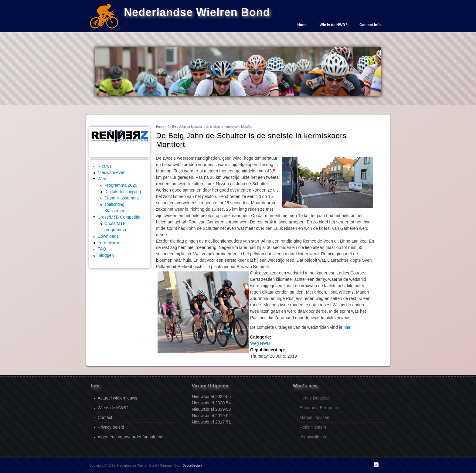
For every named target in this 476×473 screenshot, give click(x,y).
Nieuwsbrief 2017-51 (211, 422)
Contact (105, 417)
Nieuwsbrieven (111, 172)
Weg (102, 179)
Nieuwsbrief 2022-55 (211, 396)
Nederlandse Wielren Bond (197, 12)
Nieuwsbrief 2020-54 (211, 403)
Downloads (108, 236)
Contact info (370, 25)
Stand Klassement (122, 198)
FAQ (102, 249)
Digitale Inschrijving (123, 192)
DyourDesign (192, 465)
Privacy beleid (111, 427)
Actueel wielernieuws (117, 398)
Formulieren (109, 243)
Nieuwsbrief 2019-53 (211, 409)
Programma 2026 (121, 185)
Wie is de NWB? (333, 25)
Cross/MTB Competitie (119, 217)
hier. (347, 327)
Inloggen (106, 255)
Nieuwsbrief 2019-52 (211, 416)
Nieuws (104, 166)
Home (302, 25)
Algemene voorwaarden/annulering (130, 437)
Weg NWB (260, 343)
